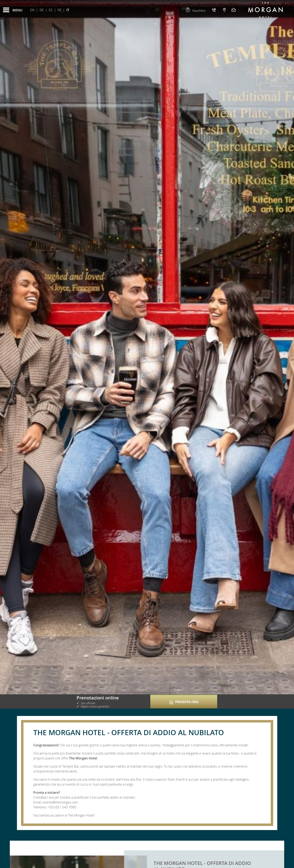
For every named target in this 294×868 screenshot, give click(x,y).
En (32, 10)
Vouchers (195, 11)
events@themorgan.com (60, 802)
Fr (59, 10)
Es (51, 10)
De (42, 10)
